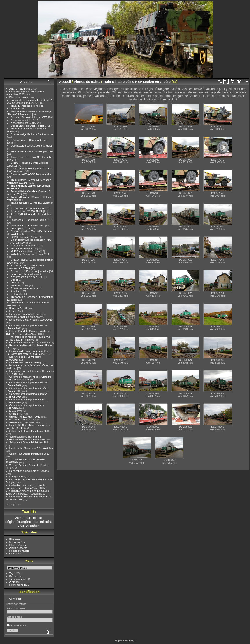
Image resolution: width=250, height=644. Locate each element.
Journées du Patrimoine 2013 (28, 225)
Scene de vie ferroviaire (25, 288)
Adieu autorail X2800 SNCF (27, 211)
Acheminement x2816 (23, 123)
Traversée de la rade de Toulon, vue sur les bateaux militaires (28, 338)
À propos (15, 582)
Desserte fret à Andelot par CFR (29, 117)
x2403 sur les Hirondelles (25, 251)
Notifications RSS (19, 585)
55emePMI (16, 411)
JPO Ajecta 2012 (21, 228)
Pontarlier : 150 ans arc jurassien (30, 271)
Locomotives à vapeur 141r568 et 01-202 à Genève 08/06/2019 (30, 101)
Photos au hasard (19, 551)
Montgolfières (17, 476)
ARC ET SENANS (20, 89)
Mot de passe (14, 617)
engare (15, 283)
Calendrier (15, 553)
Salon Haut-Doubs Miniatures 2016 (29, 431)
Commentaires (18, 579)
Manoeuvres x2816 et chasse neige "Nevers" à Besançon (29, 113)
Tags (12, 573)
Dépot (14, 280)
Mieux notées (17, 542)
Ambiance (17, 291)
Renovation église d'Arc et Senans (29, 471)
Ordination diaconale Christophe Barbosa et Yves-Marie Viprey (26, 486)
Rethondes (17, 294)
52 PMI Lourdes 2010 (22, 419)
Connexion (16, 599)
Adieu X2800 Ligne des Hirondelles (31, 214)
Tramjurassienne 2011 (24, 248)
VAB (21, 526)
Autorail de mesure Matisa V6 (28, 208)
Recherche (16, 576)
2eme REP (23, 518)
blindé (38, 518)
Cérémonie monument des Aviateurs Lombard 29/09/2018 (28, 378)
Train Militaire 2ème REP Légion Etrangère (137, 82)
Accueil (65, 82)
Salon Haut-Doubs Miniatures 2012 (29, 454)
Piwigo (132, 640)
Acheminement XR (22, 120)
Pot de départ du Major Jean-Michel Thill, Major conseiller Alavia (28, 332)
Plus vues (15, 539)
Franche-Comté (18, 308)
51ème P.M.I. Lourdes (22, 422)
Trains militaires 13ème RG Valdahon (32, 203)
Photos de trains (19, 97)
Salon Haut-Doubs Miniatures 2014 (29, 442)
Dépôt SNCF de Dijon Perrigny (28, 126)
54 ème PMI (16, 414)
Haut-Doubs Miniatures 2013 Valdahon (32, 448)
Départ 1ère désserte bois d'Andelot (31, 146)
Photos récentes (19, 545)
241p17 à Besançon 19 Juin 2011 (30, 254)
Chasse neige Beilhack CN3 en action (33, 134)
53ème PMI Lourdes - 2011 (25, 417)
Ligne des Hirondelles (23, 274)
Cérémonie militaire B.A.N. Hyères (29, 342)
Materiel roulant (20, 285)
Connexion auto (17, 625)
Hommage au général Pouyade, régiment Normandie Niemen (26, 315)
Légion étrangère (18, 522)
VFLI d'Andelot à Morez (24, 245)
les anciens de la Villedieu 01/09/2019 (31, 320)
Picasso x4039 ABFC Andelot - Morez (32, 174)
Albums (26, 82)
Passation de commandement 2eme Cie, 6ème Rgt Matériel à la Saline (28, 352)
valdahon (33, 526)
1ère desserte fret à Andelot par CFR (32, 151)
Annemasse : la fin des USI (26, 277)
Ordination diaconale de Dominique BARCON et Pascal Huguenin (28, 492)
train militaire (42, 522)
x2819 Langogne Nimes (25, 237)
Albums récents (18, 548)
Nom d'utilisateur (16, 608)
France (13, 311)
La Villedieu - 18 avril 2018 (25, 362)
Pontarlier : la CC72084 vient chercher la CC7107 (26, 267)
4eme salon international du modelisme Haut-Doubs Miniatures (25, 438)
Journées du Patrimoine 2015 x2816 (32, 220)
